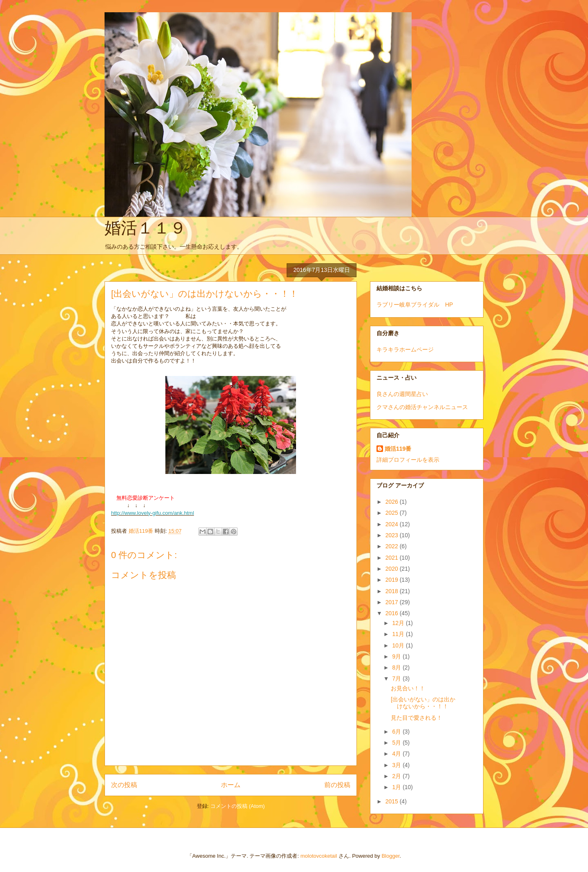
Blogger (390, 856)
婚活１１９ (145, 228)
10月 (399, 645)
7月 (397, 678)
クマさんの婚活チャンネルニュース (422, 407)
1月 (397, 787)
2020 (393, 569)
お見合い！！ (408, 688)
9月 (397, 656)
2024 (393, 524)
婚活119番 (398, 449)
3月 (397, 765)
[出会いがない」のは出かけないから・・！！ (423, 703)
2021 (393, 558)
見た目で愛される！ (416, 718)
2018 (393, 591)
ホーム (231, 785)
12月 (399, 623)
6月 (397, 732)
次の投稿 (124, 785)
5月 (397, 743)
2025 (393, 513)
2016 (393, 613)
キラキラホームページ (405, 349)
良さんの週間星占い (402, 394)
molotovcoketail (319, 856)
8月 (397, 667)
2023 (393, 535)
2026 (393, 502)
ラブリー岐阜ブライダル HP (415, 305)
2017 (393, 602)
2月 (397, 776)
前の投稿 (337, 785)
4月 (397, 754)
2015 (393, 801)
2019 (393, 580)
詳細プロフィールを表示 (408, 460)
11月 (399, 634)
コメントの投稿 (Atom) (238, 806)
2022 (393, 546)
